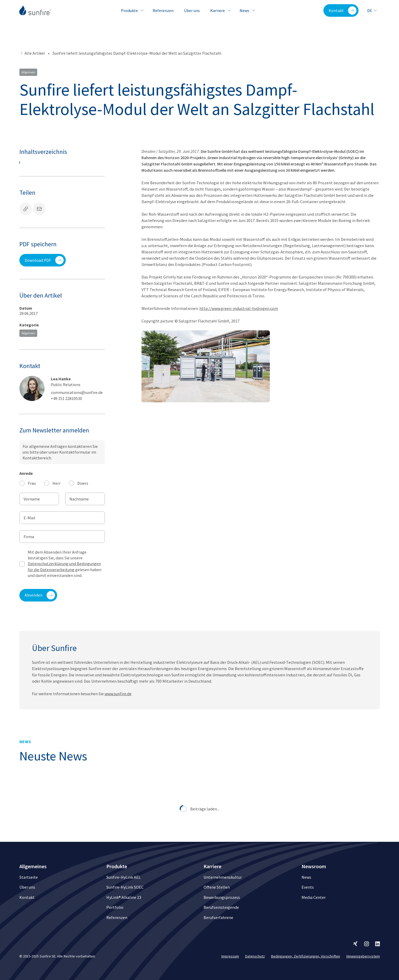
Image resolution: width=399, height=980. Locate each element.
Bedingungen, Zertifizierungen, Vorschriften (306, 956)
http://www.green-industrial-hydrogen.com (239, 308)
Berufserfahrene (218, 917)
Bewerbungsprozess (222, 897)
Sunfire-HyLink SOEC (125, 887)
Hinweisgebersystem (363, 956)
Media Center (314, 897)
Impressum (230, 956)
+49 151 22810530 (66, 398)
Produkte (131, 10)
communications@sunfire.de (77, 392)
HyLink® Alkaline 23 (124, 897)
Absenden (40, 595)
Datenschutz (255, 956)
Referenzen (163, 10)
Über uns (192, 10)
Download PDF (44, 260)
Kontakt (343, 10)
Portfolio (115, 907)
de (372, 10)
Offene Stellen (217, 887)
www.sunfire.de (118, 699)
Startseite (29, 877)
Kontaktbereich (37, 458)
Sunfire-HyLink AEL (124, 877)
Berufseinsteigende (221, 907)
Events (308, 887)
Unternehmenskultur (223, 877)
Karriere (220, 10)
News (246, 10)
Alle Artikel (32, 53)
